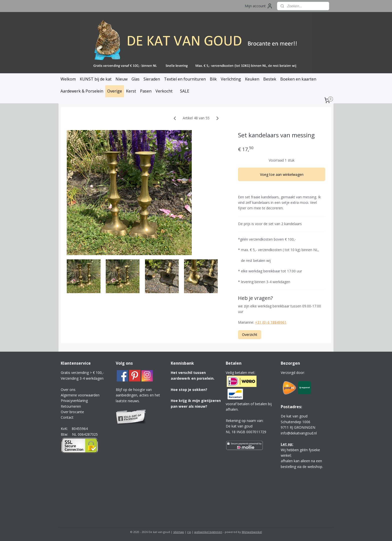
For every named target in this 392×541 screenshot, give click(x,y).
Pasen (146, 91)
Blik (213, 79)
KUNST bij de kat (96, 79)
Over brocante (72, 412)
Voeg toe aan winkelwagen (282, 174)
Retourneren (71, 406)
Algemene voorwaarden (80, 395)
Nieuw (121, 79)
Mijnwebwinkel (252, 532)
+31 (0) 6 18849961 (271, 322)
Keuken (252, 79)
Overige (115, 91)
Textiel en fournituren (185, 79)
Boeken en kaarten (298, 79)
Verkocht (164, 91)
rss (189, 532)
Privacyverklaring (74, 401)
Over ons (68, 390)
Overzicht (250, 335)
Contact (67, 417)
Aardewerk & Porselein (82, 91)
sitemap (179, 532)
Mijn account (259, 6)
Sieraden (152, 79)
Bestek (270, 79)
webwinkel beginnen (208, 532)
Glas (135, 79)
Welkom (68, 79)
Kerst (131, 91)
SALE (185, 91)
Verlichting (231, 79)
